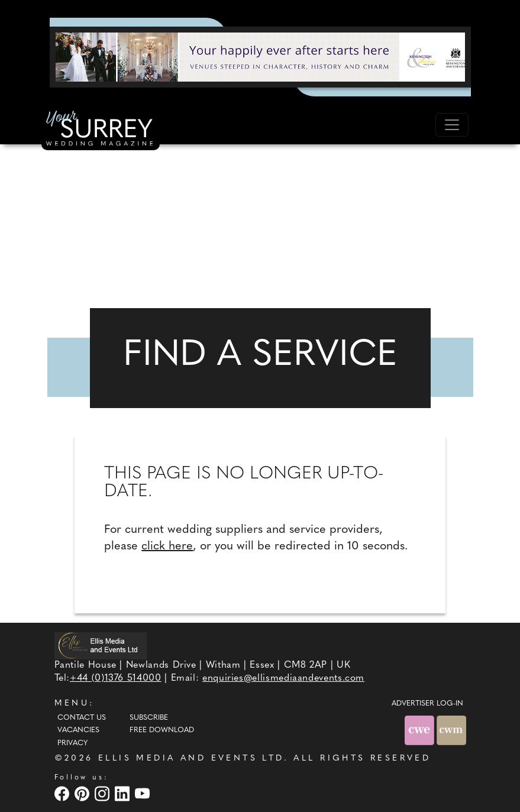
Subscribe (149, 718)
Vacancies (78, 730)
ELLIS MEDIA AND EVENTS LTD (191, 758)
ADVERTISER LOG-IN (427, 704)
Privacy (72, 743)
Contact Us (82, 718)
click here (167, 546)
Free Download (162, 730)
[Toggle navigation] (452, 125)
